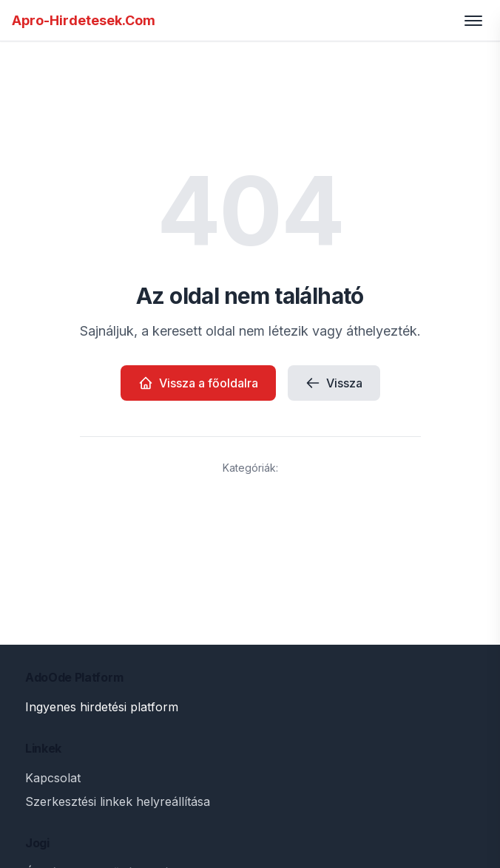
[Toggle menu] (473, 21)
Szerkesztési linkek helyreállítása (118, 801)
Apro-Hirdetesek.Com (84, 20)
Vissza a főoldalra (198, 383)
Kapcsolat (53, 778)
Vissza (334, 383)
